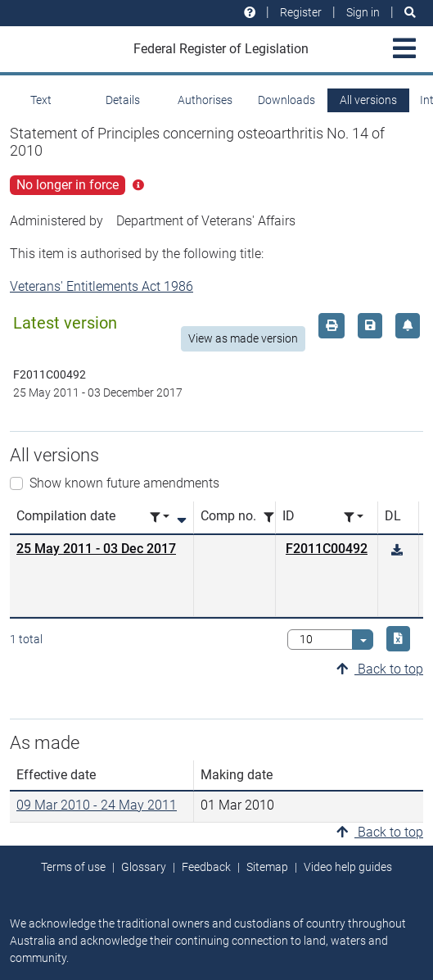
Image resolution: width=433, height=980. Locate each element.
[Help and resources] (250, 13)
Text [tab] (41, 100)
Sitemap (267, 867)
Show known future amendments (124, 483)
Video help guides (348, 867)
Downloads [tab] (286, 100)
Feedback (206, 867)
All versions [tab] (368, 100)
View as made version (243, 338)
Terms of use (73, 867)
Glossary (144, 867)
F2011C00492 (327, 549)
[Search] (410, 13)
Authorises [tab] (205, 100)
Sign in (363, 12)
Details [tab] (123, 100)
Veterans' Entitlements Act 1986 (101, 286)
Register (301, 12)
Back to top (380, 669)
